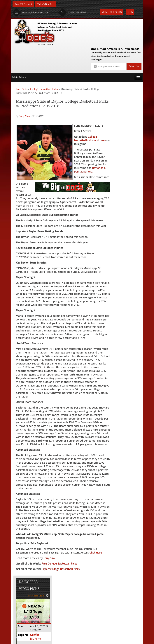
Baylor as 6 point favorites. (32, 173)
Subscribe (134, 40)
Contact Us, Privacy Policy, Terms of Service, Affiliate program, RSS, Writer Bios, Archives (98, 639)
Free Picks (22, 62)
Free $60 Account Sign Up (124, 149)
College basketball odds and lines (84, 121)
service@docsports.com (30, 12)
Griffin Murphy (129, 117)
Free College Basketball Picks (59, 621)
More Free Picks (127, 78)
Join (130, 12)
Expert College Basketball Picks (61, 627)
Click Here (22, 610)
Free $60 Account (24, 4)
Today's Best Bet (47, 4)
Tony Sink (24, 89)
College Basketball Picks (44, 62)
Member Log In (112, 12)
